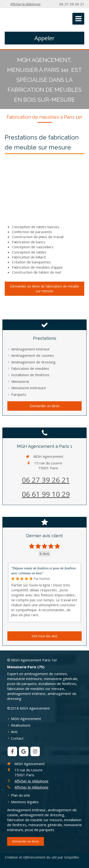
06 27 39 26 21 (46, 480)
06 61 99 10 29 (46, 494)
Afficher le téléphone (26, 4)
